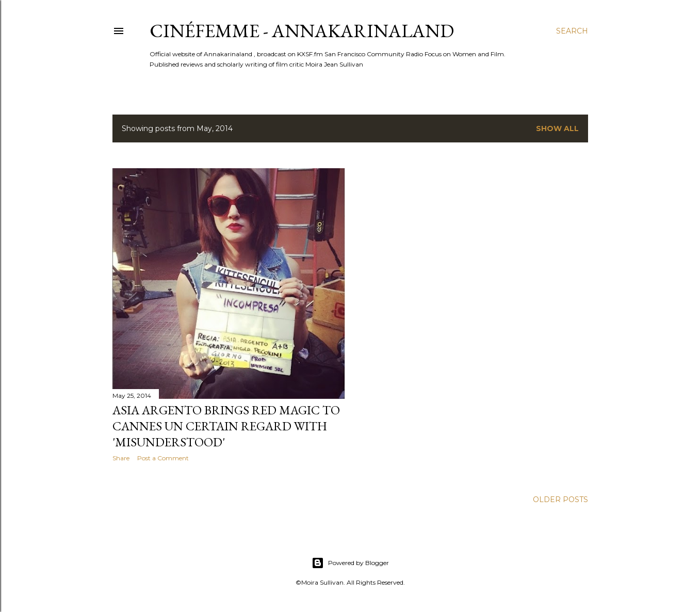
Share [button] (121, 458)
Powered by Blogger (350, 563)
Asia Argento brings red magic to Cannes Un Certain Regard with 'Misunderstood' (226, 426)
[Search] (572, 31)
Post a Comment (163, 458)
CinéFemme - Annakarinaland (302, 31)
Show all (557, 128)
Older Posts (560, 500)
